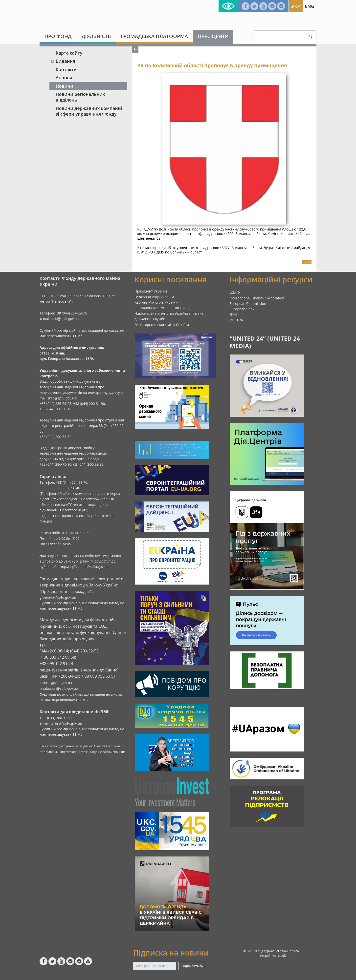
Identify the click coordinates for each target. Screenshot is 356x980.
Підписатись (192, 966)
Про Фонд (58, 36)
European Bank (242, 309)
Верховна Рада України (154, 297)
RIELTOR (236, 320)
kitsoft (282, 956)
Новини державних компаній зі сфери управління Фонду (89, 111)
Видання (63, 61)
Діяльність (96, 36)
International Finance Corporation (257, 298)
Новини (64, 86)
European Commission (248, 303)
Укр (296, 6)
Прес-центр (213, 36)
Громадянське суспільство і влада (163, 308)
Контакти (66, 69)
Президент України (151, 291)
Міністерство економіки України (162, 324)
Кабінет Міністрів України (156, 302)
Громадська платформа (154, 36)
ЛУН (233, 315)
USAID (235, 292)
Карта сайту (69, 53)
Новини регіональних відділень (80, 97)
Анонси (64, 78)
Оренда (307, 262)
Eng (310, 6)
